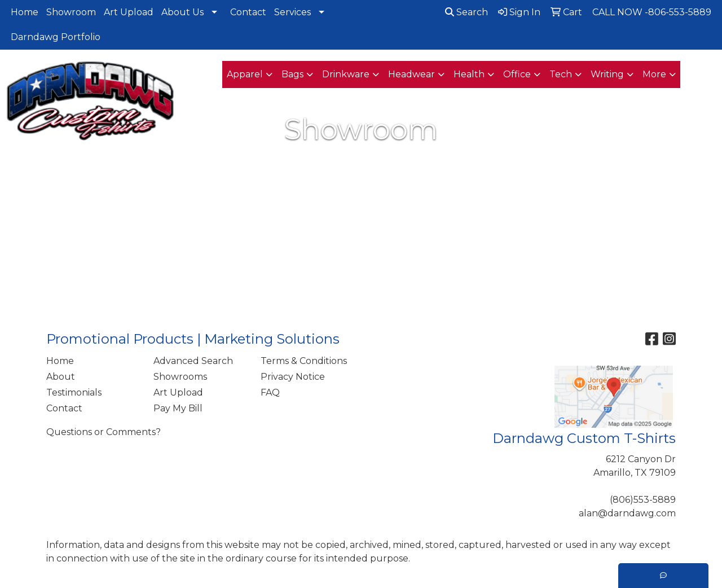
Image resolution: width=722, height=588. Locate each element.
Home (25, 12)
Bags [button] (292, 74)
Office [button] (517, 74)
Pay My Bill (178, 408)
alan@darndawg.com (627, 513)
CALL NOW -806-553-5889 (652, 12)
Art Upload (129, 12)
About (61, 377)
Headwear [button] (411, 74)
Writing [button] (607, 74)
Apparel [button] (245, 74)
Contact (248, 12)
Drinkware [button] (346, 74)
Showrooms (180, 377)
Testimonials (74, 392)
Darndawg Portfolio (56, 37)
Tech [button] (561, 74)
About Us (182, 12)
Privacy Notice (293, 377)
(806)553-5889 (643, 500)
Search (466, 12)
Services (292, 12)
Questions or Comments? (104, 432)
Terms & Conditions (304, 361)
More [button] (654, 74)
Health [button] (469, 74)
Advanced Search (193, 361)
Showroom (71, 12)
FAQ (270, 392)
